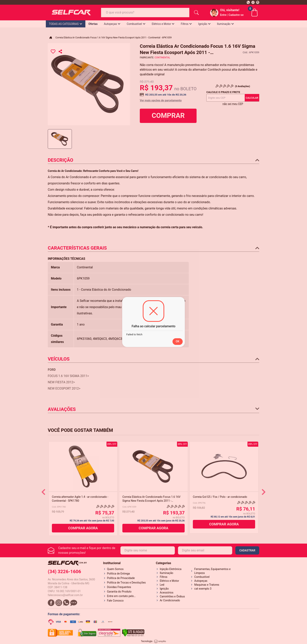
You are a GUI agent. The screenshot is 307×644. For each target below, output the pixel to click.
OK (178, 341)
